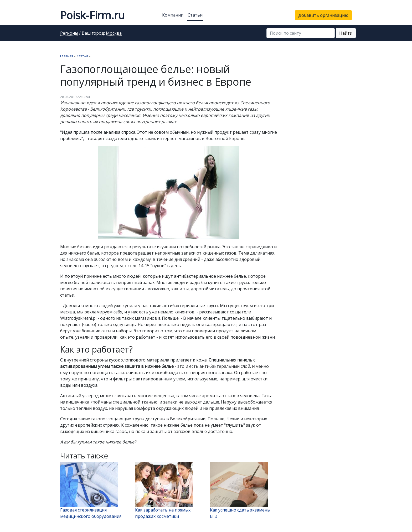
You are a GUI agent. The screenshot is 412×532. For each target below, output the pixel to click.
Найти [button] (346, 33)
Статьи (195, 15)
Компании (173, 15)
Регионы (69, 33)
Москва (114, 33)
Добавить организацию (323, 15)
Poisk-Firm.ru (92, 15)
